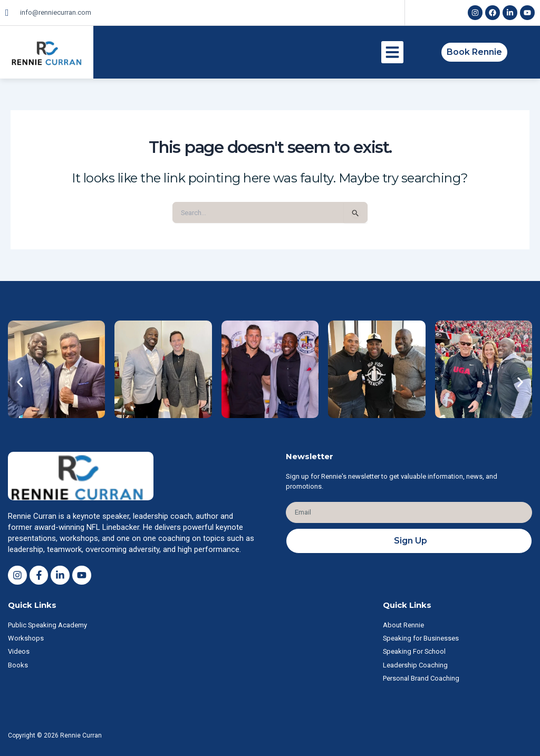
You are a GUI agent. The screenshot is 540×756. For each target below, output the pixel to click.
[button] (392, 52)
